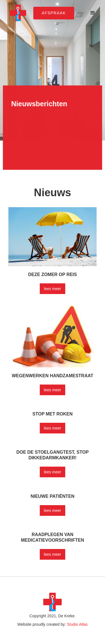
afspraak (54, 13)
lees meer (53, 289)
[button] (93, 13)
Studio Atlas (77, 624)
